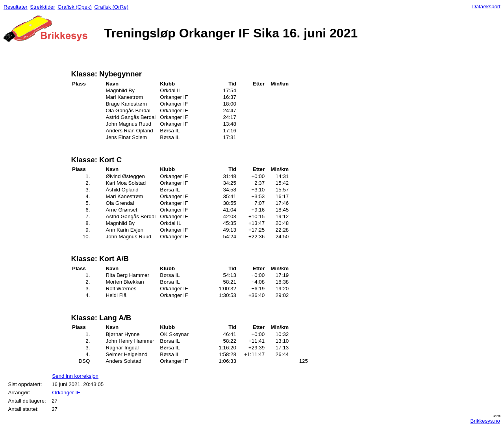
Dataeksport (486, 6)
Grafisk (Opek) (75, 7)
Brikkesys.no (485, 421)
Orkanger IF (66, 393)
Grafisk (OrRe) (111, 7)
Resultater (16, 7)
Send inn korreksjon (75, 376)
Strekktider (43, 7)
